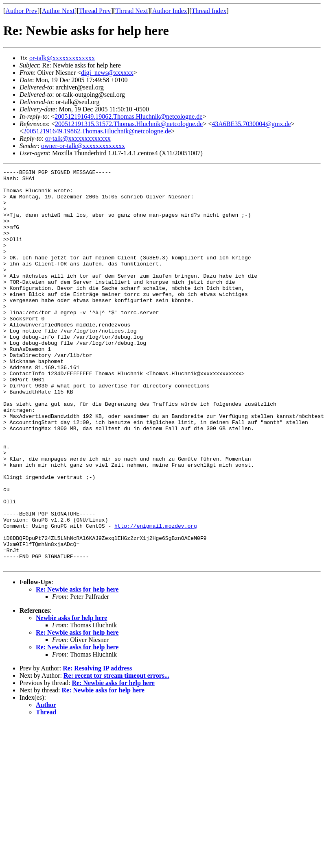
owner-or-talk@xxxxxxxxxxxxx (83, 146)
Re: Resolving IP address (97, 747)
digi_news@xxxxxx (107, 73)
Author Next (58, 11)
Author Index (170, 11)
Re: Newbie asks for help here (77, 669)
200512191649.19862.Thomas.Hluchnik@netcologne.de (128, 116)
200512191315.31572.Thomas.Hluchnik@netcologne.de (129, 124)
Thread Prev (95, 11)
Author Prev (21, 11)
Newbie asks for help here (71, 697)
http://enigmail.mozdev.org (156, 598)
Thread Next (131, 11)
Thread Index (209, 11)
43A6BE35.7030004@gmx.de (251, 124)
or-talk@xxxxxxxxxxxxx (62, 58)
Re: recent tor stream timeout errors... (116, 755)
